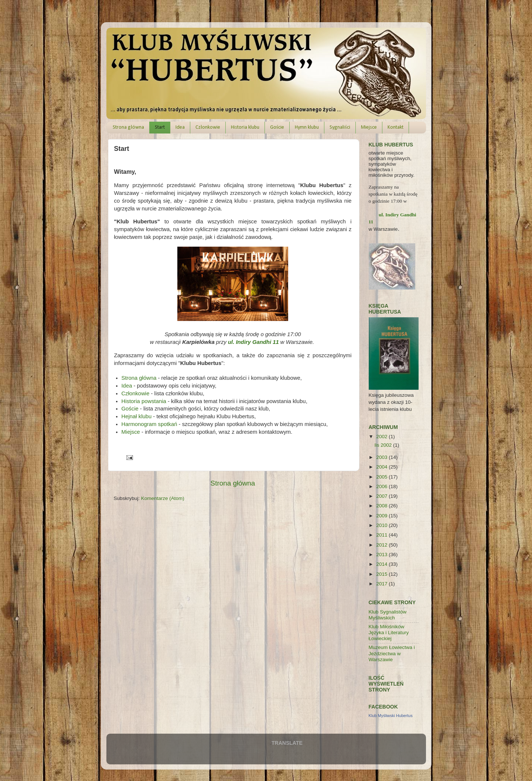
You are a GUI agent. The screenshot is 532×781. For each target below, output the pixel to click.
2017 (382, 584)
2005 (382, 477)
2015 (382, 574)
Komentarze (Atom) (163, 498)
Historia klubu (245, 127)
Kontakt (395, 127)
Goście (277, 127)
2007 (382, 496)
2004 (382, 467)
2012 (382, 545)
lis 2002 (384, 445)
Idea (180, 127)
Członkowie (208, 127)
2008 (382, 506)
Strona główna (128, 127)
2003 (382, 457)
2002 (382, 437)
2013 (382, 555)
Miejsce (369, 127)
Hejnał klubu (137, 416)
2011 (382, 535)
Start (160, 127)
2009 (382, 516)
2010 (382, 525)
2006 (382, 486)
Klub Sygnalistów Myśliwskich (388, 615)
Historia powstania (144, 401)
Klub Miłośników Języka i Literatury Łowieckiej (389, 633)
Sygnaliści (340, 127)
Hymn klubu (307, 127)
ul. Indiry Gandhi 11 (253, 342)
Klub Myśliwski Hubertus (391, 716)
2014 (382, 564)
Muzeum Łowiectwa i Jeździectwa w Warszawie (392, 653)
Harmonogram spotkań (149, 424)
